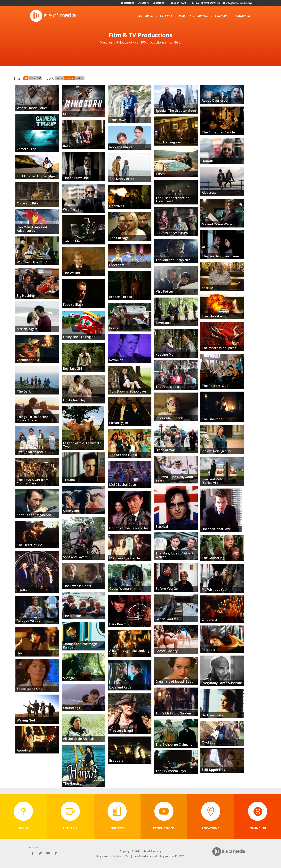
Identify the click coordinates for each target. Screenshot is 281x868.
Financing (222, 16)
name (59, 78)
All (26, 78)
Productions (127, 3)
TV (39, 78)
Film (32, 78)
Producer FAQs (177, 3)
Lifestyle (166, 16)
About (149, 16)
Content (203, 16)
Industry (185, 16)
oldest (80, 78)
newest (69, 78)
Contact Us (242, 16)
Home (139, 16)
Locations (158, 3)
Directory (143, 3)
